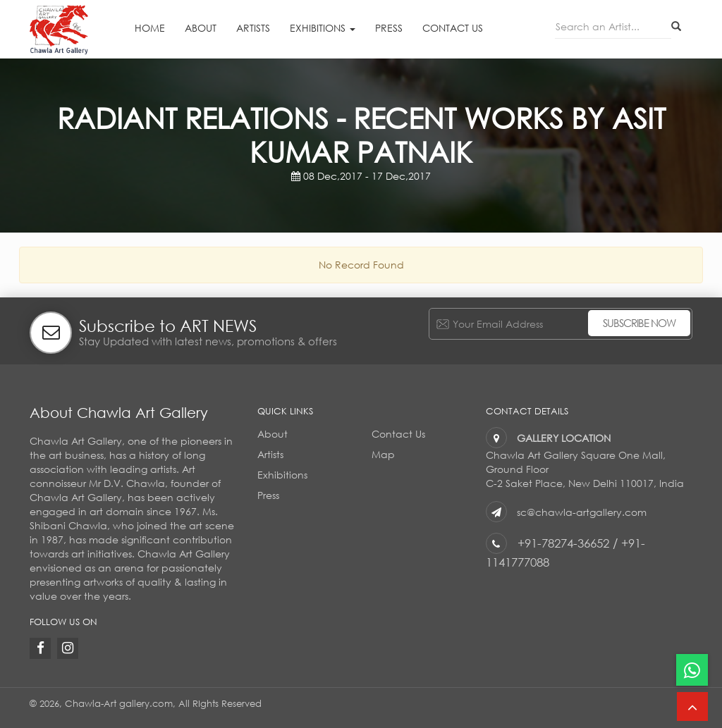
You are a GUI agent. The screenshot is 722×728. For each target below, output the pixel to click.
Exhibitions (323, 28)
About (201, 28)
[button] (692, 707)
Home (150, 28)
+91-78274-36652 (563, 543)
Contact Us (453, 28)
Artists (253, 28)
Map (383, 454)
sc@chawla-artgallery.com (582, 512)
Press (389, 28)
